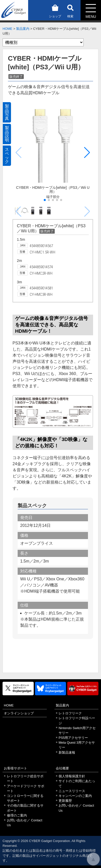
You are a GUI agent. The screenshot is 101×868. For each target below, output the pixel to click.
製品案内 (23, 29)
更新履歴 (65, 801)
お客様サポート (15, 768)
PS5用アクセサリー (73, 738)
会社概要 (62, 768)
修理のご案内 (17, 815)
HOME (7, 29)
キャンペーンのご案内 (75, 796)
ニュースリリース (72, 791)
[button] (87, 153)
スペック (7, 156)
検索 (70, 10)
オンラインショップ (19, 713)
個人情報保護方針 (72, 776)
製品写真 (7, 112)
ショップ (55, 10)
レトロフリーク (70, 713)
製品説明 (7, 134)
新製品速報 (67, 752)
